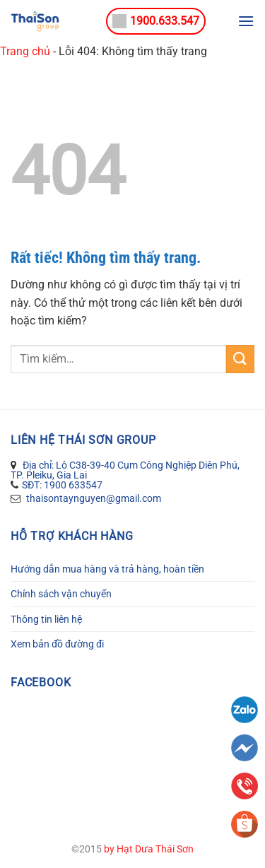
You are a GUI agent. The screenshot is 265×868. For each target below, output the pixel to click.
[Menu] (246, 21)
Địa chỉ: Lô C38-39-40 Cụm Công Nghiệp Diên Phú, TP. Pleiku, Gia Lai (125, 470)
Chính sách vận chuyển (61, 594)
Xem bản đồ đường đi (57, 644)
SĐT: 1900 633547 (62, 485)
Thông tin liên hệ (46, 619)
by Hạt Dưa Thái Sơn (149, 849)
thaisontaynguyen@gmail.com (93, 498)
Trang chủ (25, 51)
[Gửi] (240, 359)
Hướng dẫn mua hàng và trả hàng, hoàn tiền (107, 569)
